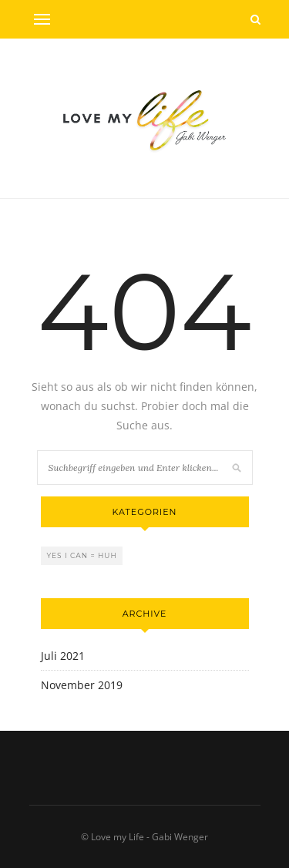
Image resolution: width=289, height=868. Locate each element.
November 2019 (82, 685)
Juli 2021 (63, 656)
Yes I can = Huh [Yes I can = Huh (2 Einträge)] (82, 555)
